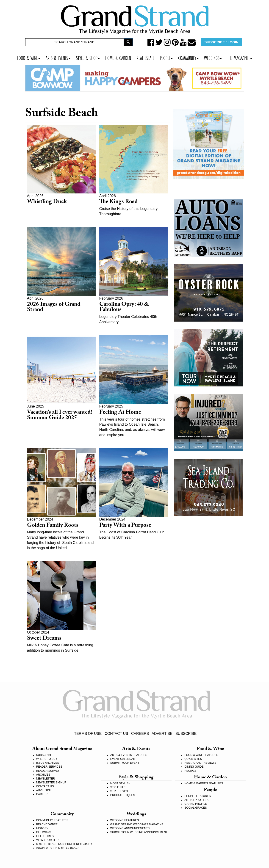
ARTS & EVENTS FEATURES (129, 755)
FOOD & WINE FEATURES (201, 755)
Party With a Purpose (125, 526)
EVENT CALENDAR (123, 759)
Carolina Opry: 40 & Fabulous (124, 308)
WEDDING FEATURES (125, 820)
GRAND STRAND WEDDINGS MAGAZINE (137, 824)
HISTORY (42, 828)
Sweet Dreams (44, 639)
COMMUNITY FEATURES (52, 820)
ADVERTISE (162, 734)
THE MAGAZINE (240, 57)
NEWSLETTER (46, 779)
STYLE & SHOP (88, 57)
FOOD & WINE (29, 57)
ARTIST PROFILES (196, 800)
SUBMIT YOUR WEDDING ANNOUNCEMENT (139, 832)
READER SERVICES (49, 767)
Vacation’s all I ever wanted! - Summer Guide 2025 (61, 416)
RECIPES (190, 771)
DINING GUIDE (194, 767)
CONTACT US (116, 734)
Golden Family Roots (53, 526)
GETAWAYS (44, 832)
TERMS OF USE (88, 734)
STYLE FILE (118, 787)
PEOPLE (166, 57)
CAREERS (140, 734)
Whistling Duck (47, 202)
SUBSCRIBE (186, 734)
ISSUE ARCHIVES (48, 763)
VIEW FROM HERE (48, 840)
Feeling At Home (120, 413)
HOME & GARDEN (118, 57)
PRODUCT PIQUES (123, 795)
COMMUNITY (188, 57)
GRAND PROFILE (196, 804)
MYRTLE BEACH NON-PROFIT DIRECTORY (64, 844)
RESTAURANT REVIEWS (200, 763)
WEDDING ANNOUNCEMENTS (130, 828)
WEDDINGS (213, 57)
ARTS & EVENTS (58, 57)
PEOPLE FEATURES (197, 796)
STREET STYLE (120, 791)
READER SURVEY (48, 771)
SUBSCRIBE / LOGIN (222, 42)
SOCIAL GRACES (196, 808)
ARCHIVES (43, 775)
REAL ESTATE (145, 57)
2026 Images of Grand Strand (54, 308)
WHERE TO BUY (47, 759)
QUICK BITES (193, 759)
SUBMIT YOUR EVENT (125, 763)
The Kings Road (118, 202)
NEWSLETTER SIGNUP (51, 783)
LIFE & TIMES (45, 836)
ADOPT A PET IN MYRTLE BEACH (58, 848)
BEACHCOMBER (47, 824)
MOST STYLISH (120, 783)
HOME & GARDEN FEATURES (204, 783)
